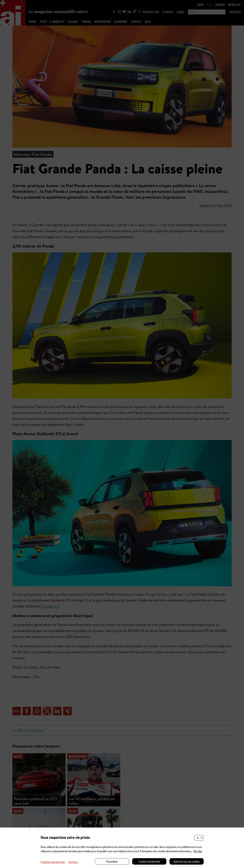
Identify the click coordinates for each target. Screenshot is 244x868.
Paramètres (112, 861)
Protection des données (53, 862)
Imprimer (73, 862)
